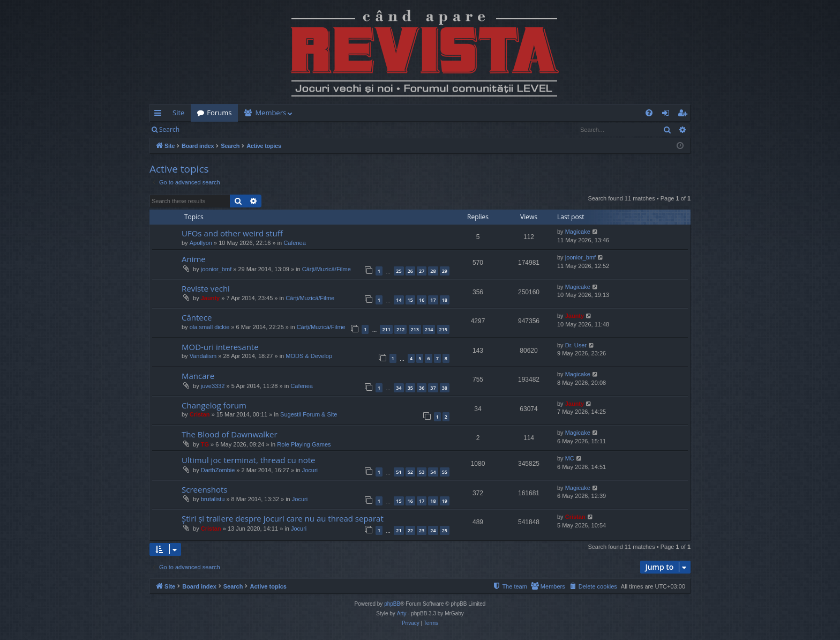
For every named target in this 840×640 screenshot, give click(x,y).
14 (399, 300)
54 (433, 472)
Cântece (197, 317)
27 (422, 271)
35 (410, 388)
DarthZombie (218, 470)
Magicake (578, 232)
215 (443, 329)
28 (433, 271)
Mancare (198, 376)
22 (410, 530)
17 (433, 300)
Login (203, 129)
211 (386, 329)
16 (422, 300)
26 (410, 271)
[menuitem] (483, 113)
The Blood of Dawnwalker (230, 434)
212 (400, 329)
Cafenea (295, 243)
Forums (219, 113)
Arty (402, 613)
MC (570, 458)
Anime (194, 259)
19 (445, 501)
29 (445, 271)
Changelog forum (214, 405)
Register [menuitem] (685, 115)
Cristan (200, 414)
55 (445, 472)
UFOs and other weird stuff (232, 233)
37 (433, 388)
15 (410, 300)
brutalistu (213, 499)
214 (429, 329)
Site (178, 113)
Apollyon (201, 243)
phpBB (392, 604)
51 (399, 472)
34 (399, 388)
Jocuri (310, 470)
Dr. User (576, 345)
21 (399, 530)
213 (415, 329)
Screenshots (204, 489)
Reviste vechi (206, 288)
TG (205, 444)
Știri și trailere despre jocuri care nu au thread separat (283, 518)
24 (433, 530)
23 (422, 530)
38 (445, 388)
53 (422, 472)
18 (445, 300)
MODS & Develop (309, 356)
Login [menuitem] (668, 115)
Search (169, 129)
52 (410, 472)
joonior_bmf (216, 269)
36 (422, 388)
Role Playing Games (304, 444)
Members (271, 113)
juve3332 (213, 386)
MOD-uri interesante (220, 347)
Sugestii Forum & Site (309, 414)
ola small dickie (210, 327)
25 (399, 271)
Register (239, 129)
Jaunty (210, 298)
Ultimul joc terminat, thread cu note (249, 460)
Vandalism (203, 356)
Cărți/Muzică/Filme (327, 269)
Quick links (160, 115)
